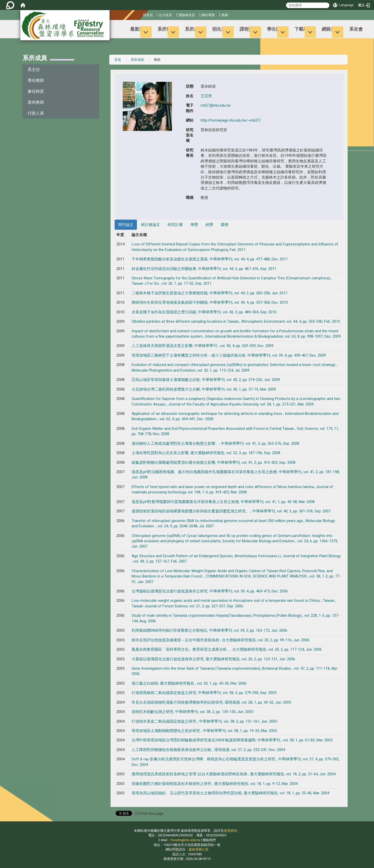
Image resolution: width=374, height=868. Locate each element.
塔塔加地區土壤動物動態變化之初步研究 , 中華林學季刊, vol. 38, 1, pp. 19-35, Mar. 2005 (204, 731)
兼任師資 (36, 91)
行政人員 (36, 113)
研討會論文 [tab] (150, 225)
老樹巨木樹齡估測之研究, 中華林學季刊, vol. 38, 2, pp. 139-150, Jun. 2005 (192, 712)
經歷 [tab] (209, 225)
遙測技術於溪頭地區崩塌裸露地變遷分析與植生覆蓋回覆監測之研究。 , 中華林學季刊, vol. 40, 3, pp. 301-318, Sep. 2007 (231, 511)
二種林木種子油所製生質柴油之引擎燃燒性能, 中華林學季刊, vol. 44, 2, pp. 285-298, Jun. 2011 (210, 293)
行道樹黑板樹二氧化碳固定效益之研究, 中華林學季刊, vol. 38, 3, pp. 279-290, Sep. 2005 (204, 693)
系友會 (356, 29)
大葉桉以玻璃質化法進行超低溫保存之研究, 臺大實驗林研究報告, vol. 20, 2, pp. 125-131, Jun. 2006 (213, 659)
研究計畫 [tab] (175, 225)
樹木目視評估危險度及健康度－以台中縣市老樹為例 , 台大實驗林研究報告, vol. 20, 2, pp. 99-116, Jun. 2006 (220, 640)
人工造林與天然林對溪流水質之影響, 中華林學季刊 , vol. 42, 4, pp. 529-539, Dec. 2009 (203, 346)
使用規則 (230, 831)
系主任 (34, 70)
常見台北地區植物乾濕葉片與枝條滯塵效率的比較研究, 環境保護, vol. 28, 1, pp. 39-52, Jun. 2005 (211, 702)
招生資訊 (221, 29)
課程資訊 (249, 29)
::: (141, 14)
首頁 (118, 60)
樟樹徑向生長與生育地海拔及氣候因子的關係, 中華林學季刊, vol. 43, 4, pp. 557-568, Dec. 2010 (210, 302)
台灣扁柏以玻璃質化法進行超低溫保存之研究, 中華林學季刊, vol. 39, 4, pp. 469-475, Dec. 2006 (210, 591)
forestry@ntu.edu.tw (185, 840)
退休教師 (36, 102)
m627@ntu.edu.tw (216, 105)
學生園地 (276, 29)
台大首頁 (165, 15)
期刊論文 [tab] (126, 225)
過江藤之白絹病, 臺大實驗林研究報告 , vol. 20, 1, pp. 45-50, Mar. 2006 (189, 683)
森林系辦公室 (199, 849)
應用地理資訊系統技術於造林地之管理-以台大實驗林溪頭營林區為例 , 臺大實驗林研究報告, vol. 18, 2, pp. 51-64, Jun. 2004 (234, 774)
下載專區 (304, 29)
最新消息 (139, 29)
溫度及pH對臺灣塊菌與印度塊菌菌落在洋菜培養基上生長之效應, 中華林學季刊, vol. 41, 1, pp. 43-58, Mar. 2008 (223, 502)
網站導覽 (208, 15)
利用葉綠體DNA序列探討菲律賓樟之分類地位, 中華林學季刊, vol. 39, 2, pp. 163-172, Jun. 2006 (209, 630)
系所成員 (194, 29)
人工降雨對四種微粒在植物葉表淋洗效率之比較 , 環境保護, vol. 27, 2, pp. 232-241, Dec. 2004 (208, 750)
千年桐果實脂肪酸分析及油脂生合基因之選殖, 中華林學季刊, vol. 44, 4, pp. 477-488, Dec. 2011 (210, 259)
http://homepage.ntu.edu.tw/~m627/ (231, 120)
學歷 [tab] (194, 225)
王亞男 (206, 96)
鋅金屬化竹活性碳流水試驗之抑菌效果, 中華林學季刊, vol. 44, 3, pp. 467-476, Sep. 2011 (204, 269)
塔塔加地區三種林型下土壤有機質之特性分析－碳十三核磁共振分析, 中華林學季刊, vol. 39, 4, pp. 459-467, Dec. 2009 (229, 355)
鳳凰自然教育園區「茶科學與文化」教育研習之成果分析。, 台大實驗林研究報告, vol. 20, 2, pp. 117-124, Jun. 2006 (227, 649)
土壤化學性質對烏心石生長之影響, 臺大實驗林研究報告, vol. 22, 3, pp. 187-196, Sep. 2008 (206, 453)
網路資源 (331, 29)
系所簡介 (167, 29)
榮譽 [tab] (225, 225)
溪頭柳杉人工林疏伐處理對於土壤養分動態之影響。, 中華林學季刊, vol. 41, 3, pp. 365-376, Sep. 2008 (215, 443)
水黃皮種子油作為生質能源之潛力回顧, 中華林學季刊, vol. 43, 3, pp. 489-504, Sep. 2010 (204, 312)
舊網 (225, 15)
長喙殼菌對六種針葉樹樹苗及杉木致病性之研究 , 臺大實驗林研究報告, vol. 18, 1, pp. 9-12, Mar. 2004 (215, 784)
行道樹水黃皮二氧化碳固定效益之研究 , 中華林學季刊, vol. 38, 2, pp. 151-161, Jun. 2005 (204, 721)
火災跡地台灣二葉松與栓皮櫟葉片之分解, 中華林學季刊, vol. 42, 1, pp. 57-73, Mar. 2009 (204, 389)
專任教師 (36, 80)
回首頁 (148, 15)
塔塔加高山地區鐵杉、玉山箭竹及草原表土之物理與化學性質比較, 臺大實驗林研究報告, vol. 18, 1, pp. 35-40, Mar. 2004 (230, 793)
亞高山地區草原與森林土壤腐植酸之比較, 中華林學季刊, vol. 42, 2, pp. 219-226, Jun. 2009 (206, 380)
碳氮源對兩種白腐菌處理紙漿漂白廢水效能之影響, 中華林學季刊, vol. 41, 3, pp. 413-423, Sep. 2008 (213, 462)
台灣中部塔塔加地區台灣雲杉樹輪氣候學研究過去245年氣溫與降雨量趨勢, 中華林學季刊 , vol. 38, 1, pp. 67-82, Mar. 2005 (232, 740)
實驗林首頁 (187, 15)
